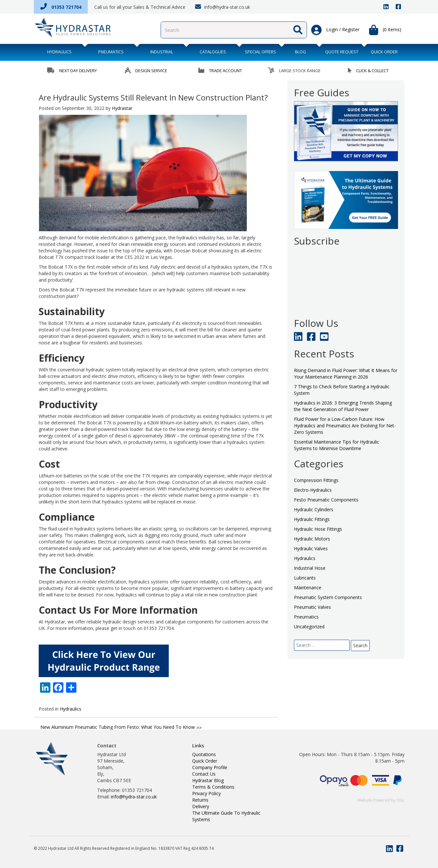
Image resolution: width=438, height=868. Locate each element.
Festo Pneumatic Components (326, 500)
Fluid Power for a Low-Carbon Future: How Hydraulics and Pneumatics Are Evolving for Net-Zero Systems (345, 426)
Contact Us (204, 774)
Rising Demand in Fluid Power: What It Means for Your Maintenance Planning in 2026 (346, 374)
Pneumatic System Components (328, 597)
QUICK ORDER (384, 52)
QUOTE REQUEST (342, 52)
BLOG (300, 52)
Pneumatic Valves (312, 607)
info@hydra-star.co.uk (223, 7)
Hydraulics (59, 52)
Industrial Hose (310, 568)
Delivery (201, 806)
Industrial (162, 52)
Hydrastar (122, 108)
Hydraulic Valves (311, 548)
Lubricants (305, 578)
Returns (200, 800)
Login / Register (335, 30)
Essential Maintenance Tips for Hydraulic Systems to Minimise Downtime (337, 445)
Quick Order (205, 761)
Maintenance (308, 588)
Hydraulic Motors (312, 539)
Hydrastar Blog (208, 780)
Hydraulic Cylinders (314, 509)
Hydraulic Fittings (312, 519)
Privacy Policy (206, 793)
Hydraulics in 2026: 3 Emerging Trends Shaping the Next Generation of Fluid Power (343, 406)
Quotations (204, 754)
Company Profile (210, 767)
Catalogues (213, 52)
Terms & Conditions (213, 787)
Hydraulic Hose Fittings (318, 529)
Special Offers (260, 52)
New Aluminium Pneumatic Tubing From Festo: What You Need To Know (118, 727)
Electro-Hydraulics (313, 490)
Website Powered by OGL (381, 800)
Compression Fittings (316, 480)
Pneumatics (111, 52)
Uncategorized (309, 627)
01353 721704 (61, 7)
